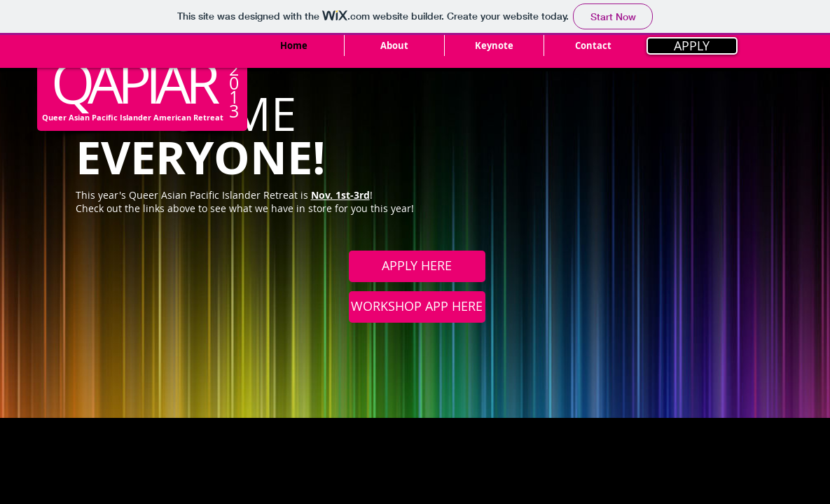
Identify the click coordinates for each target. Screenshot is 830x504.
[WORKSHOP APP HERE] (417, 307)
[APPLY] (692, 46)
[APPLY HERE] (417, 266)
